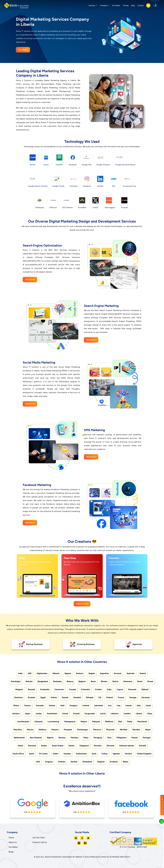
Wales (125, 762)
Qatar (20, 746)
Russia (44, 746)
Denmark (132, 689)
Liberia (139, 714)
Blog (133, 6)
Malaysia (96, 722)
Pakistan (75, 738)
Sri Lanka (43, 754)
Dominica (19, 697)
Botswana (128, 681)
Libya (150, 714)
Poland (134, 738)
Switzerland (81, 754)
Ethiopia (90, 697)
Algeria (68, 673)
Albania (56, 673)
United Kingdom (144, 754)
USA (38, 762)
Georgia (133, 697)
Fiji (100, 697)
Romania (32, 746)
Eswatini (77, 697)
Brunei (150, 681)
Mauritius (18, 730)
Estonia (65, 697)
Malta (130, 722)
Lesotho (127, 714)
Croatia (98, 689)
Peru (109, 738)
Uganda (116, 754)
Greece (27, 705)
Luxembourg (53, 722)
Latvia (103, 714)
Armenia (118, 673)
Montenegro (83, 730)
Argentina (104, 673)
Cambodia (45, 689)
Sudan (56, 754)
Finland (109, 697)
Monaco (55, 730)
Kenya (65, 714)
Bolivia (115, 681)
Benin (93, 681)
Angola (92, 673)
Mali (120, 722)
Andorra (80, 673)
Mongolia (68, 730)
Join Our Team (39, 838)
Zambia (74, 762)
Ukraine (128, 754)
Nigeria (50, 738)
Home (11, 838)
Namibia (124, 730)
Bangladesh (43, 681)
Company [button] (104, 6)
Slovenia (110, 746)
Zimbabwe (87, 762)
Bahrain (29, 681)
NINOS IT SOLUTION (85, 857)
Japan (27, 714)
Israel (148, 705)
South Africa (18, 754)
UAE (30, 673)
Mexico (30, 730)
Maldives (109, 722)
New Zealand (36, 738)
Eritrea (54, 697)
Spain (32, 754)
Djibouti (145, 689)
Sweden (67, 754)
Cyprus (120, 689)
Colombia (85, 689)
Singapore (84, 746)
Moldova (42, 730)
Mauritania (142, 722)
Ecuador (32, 697)
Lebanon (115, 714)
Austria (143, 673)
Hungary (73, 705)
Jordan (39, 714)
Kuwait (76, 714)
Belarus (70, 681)
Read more (30, 280)
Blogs (11, 852)
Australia (130, 673)
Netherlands (19, 738)
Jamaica (16, 714)
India (20, 673)
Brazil (140, 681)
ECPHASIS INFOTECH (120, 857)
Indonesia (99, 705)
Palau (86, 738)
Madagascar (70, 722)
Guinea (52, 705)
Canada (73, 689)
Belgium (82, 681)
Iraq (118, 705)
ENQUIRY (162, 805)
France (121, 697)
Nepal (148, 730)
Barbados (57, 681)
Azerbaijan (16, 681)
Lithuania (38, 722)
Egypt (43, 697)
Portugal (147, 738)
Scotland (114, 762)
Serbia (71, 746)
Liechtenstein (23, 722)
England (101, 762)
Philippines (121, 738)
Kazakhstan (52, 714)
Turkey (105, 754)
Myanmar (110, 730)
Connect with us (40, 842)
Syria (94, 754)
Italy (139, 705)
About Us (13, 842)
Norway (62, 738)
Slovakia (98, 746)
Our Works (116, 6)
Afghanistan (42, 673)
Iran (110, 705)
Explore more (82, 604)
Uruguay (49, 762)
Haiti (62, 705)
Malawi (84, 722)
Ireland (128, 705)
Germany (146, 697)
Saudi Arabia (58, 746)
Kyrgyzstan (90, 714)
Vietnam (62, 762)
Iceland (86, 705)
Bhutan (104, 681)
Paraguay (98, 738)
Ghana (16, 705)
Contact (141, 6)
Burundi (31, 689)
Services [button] (92, 6)
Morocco (97, 730)
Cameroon (59, 689)
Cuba (109, 689)
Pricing (126, 6)
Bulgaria (19, 689)
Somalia (143, 746)
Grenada (40, 705)
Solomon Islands (127, 746)
